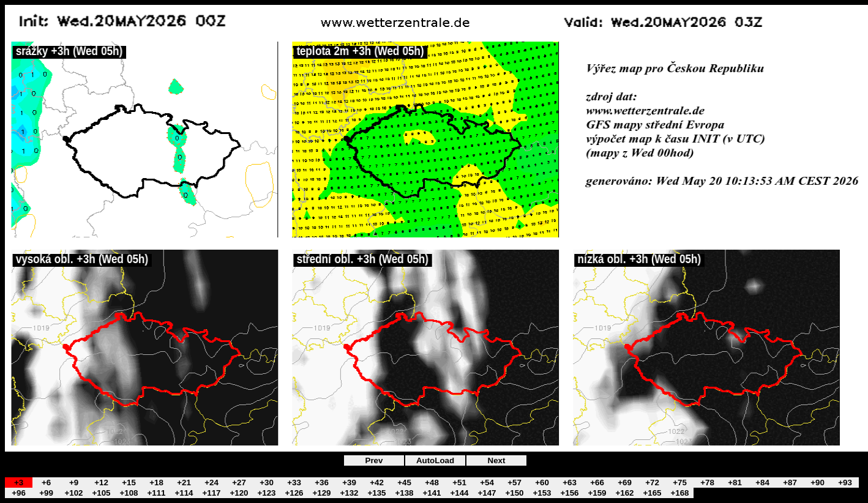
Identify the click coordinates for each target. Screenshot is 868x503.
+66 (597, 483)
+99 (46, 493)
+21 (184, 483)
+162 (624, 493)
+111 (156, 493)
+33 (294, 483)
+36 (322, 483)
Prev (374, 460)
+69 (625, 483)
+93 (845, 483)
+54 (487, 483)
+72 (652, 483)
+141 (432, 493)
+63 (570, 483)
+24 (211, 483)
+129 (321, 493)
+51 (459, 483)
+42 (377, 483)
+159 (597, 493)
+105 (101, 493)
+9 (74, 483)
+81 (735, 483)
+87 (790, 483)
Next (497, 460)
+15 (129, 483)
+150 (514, 493)
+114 (184, 493)
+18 (156, 483)
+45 (404, 483)
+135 (376, 493)
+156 (569, 493)
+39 (349, 483)
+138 (404, 493)
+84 (762, 483)
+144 (459, 493)
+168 (679, 493)
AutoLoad (435, 460)
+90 (817, 483)
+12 (101, 483)
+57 (514, 483)
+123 (266, 493)
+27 (239, 483)
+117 (211, 493)
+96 (19, 493)
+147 (487, 493)
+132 (349, 493)
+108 (129, 493)
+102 (73, 493)
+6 (46, 483)
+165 (652, 493)
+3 (19, 483)
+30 (267, 483)
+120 (239, 493)
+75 (680, 483)
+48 (432, 483)
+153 (542, 493)
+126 (294, 493)
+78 (707, 483)
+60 (542, 483)
